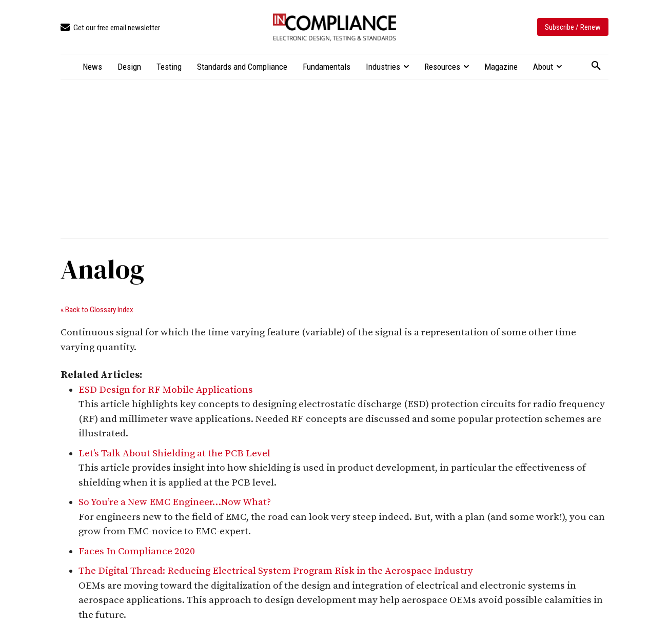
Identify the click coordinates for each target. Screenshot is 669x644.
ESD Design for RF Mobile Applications (166, 390)
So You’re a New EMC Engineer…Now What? (175, 502)
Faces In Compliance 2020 (137, 551)
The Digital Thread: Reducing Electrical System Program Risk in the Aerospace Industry (276, 571)
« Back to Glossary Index (97, 310)
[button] (596, 66)
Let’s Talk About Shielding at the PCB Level (174, 454)
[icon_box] (110, 28)
